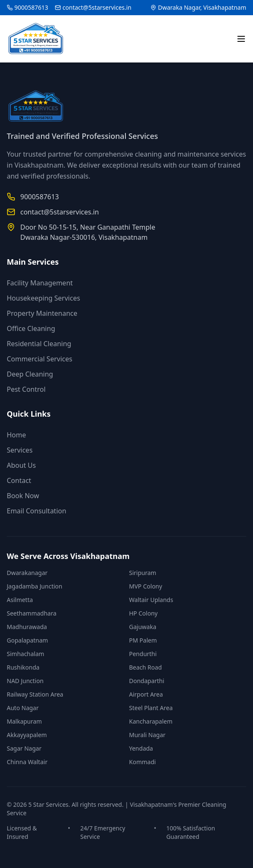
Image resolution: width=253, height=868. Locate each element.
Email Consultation (37, 511)
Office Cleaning (31, 328)
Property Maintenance (42, 313)
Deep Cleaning (30, 374)
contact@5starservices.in (97, 7)
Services (20, 450)
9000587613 (31, 7)
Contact (19, 480)
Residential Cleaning (39, 344)
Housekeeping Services (44, 298)
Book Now (23, 496)
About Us (21, 465)
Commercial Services (39, 359)
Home (16, 435)
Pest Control (26, 389)
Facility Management (40, 283)
